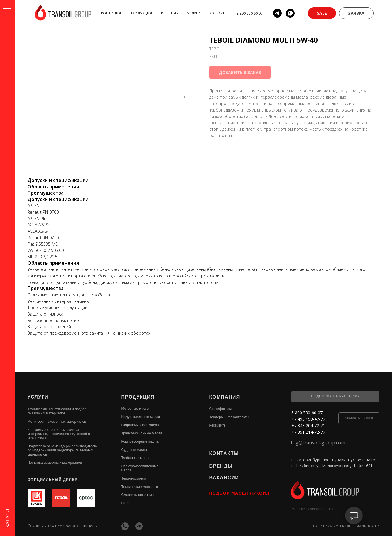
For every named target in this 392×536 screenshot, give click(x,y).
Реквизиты (218, 425)
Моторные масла (135, 409)
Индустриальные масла (141, 417)
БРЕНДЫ (221, 466)
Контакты (218, 13)
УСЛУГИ (38, 397)
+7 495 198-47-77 (308, 419)
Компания (111, 13)
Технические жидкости (140, 487)
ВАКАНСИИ (224, 478)
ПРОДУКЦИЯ (138, 397)
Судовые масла (134, 450)
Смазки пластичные (138, 495)
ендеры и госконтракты (230, 417)
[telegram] (277, 13)
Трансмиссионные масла (142, 433)
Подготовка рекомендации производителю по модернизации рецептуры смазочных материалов (62, 450)
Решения (170, 13)
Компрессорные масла (140, 441)
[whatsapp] (290, 13)
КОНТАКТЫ (224, 453)
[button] (322, 13)
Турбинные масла (136, 458)
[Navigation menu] (7, 9)
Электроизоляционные (140, 466)
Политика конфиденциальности (346, 526)
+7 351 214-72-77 (308, 432)
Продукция (141, 13)
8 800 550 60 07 (250, 13)
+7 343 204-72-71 (308, 425)
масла (127, 470)
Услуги (194, 13)
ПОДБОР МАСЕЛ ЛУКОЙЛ (240, 493)
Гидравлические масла (140, 425)
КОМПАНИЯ (225, 397)
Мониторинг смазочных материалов (57, 422)
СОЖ (126, 503)
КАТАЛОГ (7, 517)
